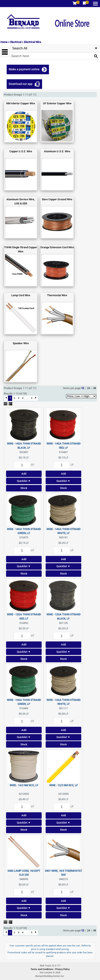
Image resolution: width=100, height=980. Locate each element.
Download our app (21, 84)
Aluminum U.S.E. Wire (57, 151)
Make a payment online (24, 69)
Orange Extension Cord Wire (57, 247)
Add (24, 474)
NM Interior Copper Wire (21, 103)
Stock (24, 488)
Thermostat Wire (57, 295)
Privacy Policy (62, 969)
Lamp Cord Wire (21, 295)
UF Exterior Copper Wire (57, 103)
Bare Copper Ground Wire (57, 199)
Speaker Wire (21, 343)
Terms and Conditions (42, 969)
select (96, 48)
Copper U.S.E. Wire (21, 151)
